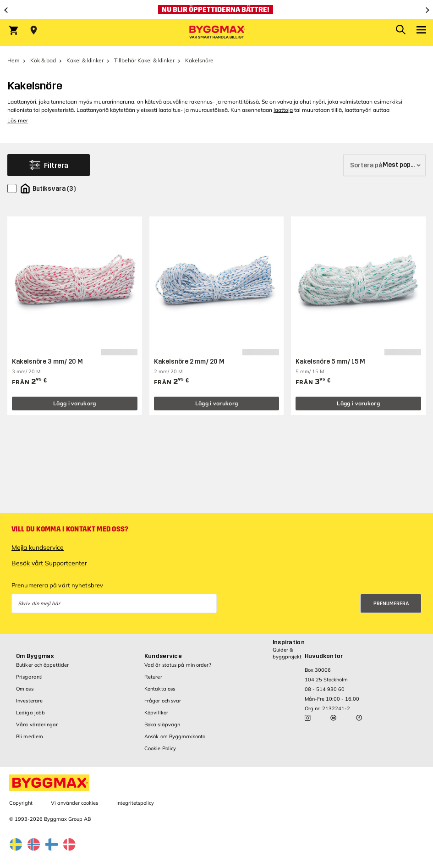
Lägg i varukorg (75, 403)
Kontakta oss (160, 689)
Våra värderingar (37, 724)
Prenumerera (391, 604)
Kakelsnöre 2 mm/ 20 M (189, 362)
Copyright (21, 803)
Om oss (25, 689)
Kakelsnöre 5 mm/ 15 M (330, 362)
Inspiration (289, 642)
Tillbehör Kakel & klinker (144, 60)
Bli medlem (30, 736)
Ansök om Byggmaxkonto (175, 736)
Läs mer (18, 120)
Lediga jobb (30, 713)
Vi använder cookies (74, 803)
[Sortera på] (384, 165)
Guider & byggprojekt (287, 653)
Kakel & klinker (85, 60)
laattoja (283, 110)
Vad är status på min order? (178, 665)
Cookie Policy (160, 748)
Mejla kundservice (38, 547)
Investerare (29, 701)
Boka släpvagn (162, 724)
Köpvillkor (156, 713)
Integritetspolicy (135, 803)
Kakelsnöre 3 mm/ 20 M (47, 362)
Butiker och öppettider (42, 665)
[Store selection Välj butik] (34, 30)
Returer (153, 677)
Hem (14, 60)
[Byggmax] (217, 33)
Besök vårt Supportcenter (49, 563)
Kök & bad (43, 60)
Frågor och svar (163, 701)
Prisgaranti (29, 677)
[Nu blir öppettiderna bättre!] (216, 10)
